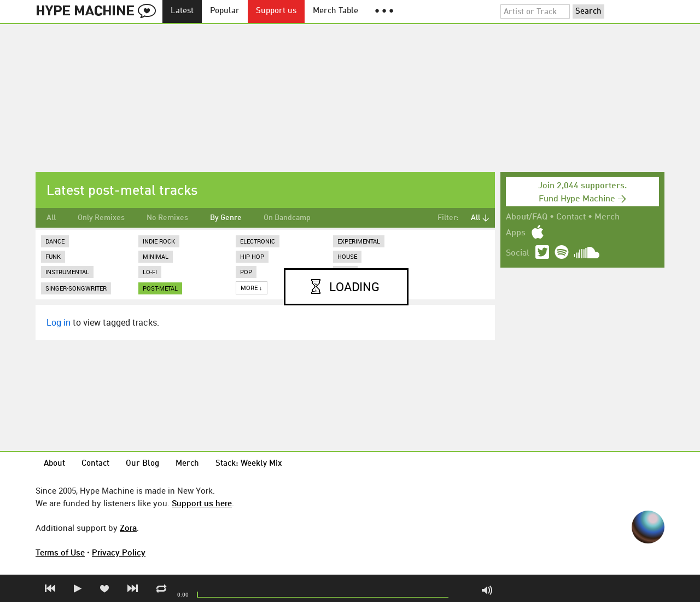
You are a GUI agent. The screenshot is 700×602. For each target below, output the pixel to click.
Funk (53, 256)
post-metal (160, 288)
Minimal (156, 256)
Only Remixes (101, 218)
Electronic (258, 241)
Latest (182, 11)
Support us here (202, 503)
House (347, 256)
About (54, 464)
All (51, 218)
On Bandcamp (287, 218)
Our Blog (142, 464)
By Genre (226, 218)
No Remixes (167, 218)
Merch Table (336, 11)
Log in (59, 322)
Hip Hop (252, 256)
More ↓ (252, 288)
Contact (571, 217)
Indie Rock (159, 241)
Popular (225, 11)
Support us (276, 11)
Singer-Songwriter (76, 288)
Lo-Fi (150, 272)
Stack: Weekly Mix (249, 464)
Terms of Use (60, 552)
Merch (607, 217)
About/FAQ (527, 217)
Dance (55, 241)
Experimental (359, 241)
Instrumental (67, 272)
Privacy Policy (119, 552)
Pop (246, 272)
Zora (128, 528)
